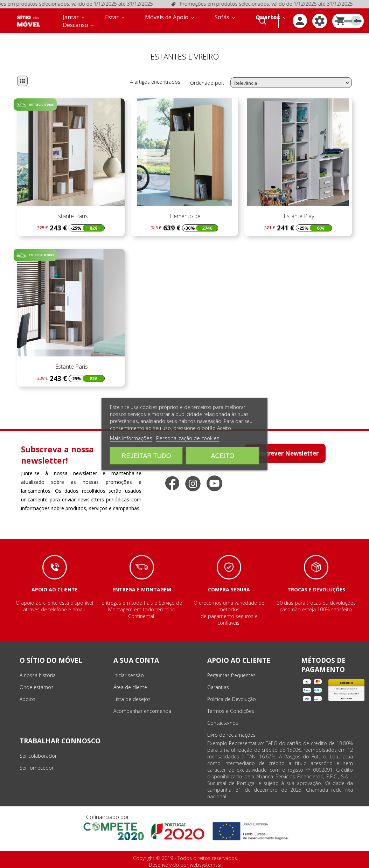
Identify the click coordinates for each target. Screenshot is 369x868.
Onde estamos (37, 687)
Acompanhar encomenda (142, 711)
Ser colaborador (38, 756)
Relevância (292, 83)
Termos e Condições (231, 711)
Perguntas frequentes (231, 675)
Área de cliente (130, 687)
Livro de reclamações (231, 735)
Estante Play (298, 216)
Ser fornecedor (37, 768)
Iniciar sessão (129, 675)
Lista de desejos (132, 699)
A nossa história (38, 675)
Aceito (223, 456)
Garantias (218, 687)
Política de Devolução (232, 699)
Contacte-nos (223, 723)
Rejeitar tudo (146, 456)
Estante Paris (71, 216)
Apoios (27, 699)
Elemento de (184, 216)
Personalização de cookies (188, 438)
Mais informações (131, 438)
